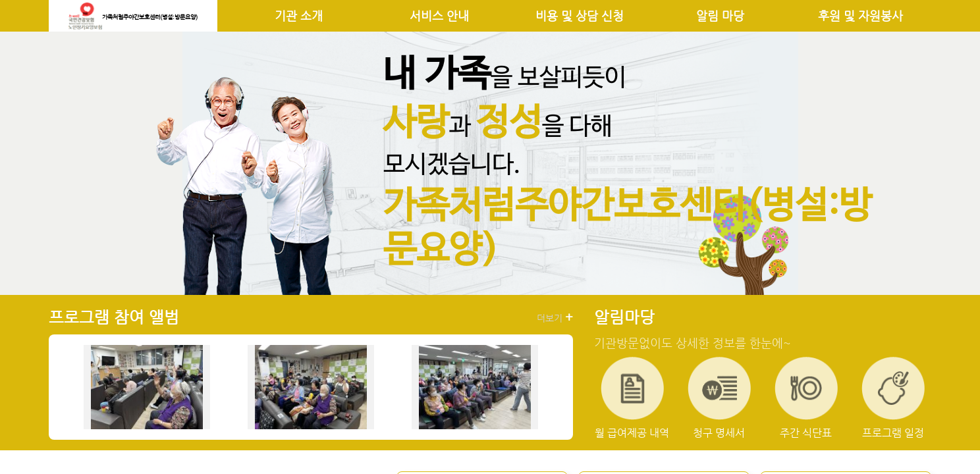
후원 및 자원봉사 (860, 16)
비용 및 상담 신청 (580, 16)
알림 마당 (720, 16)
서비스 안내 (439, 16)
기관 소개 (299, 16)
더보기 (555, 317)
